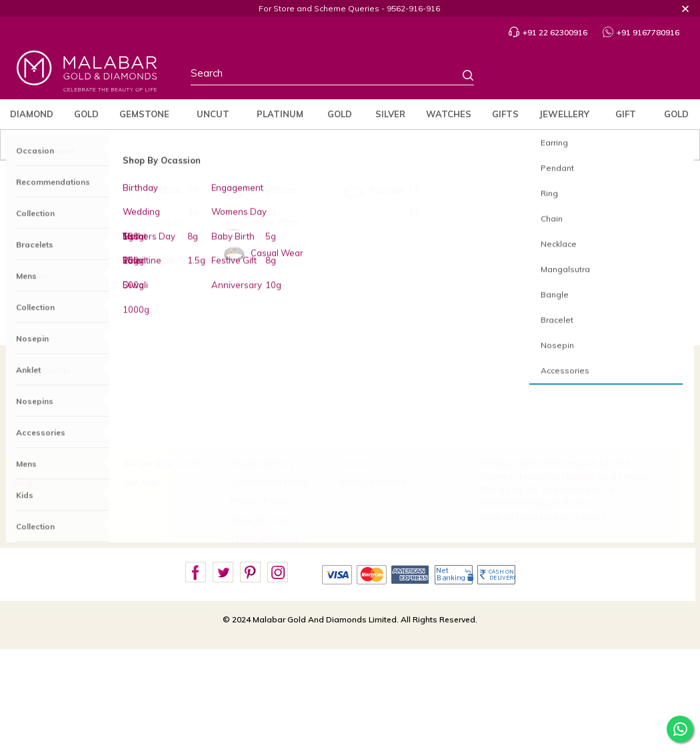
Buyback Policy (262, 426)
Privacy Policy (259, 500)
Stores (533, 76)
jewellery (564, 114)
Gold (86, 114)
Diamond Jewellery (270, 262)
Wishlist (637, 76)
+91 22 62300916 (548, 32)
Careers (355, 463)
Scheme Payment (392, 426)
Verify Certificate (372, 482)
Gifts (505, 114)
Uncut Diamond (213, 119)
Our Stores (35, 444)
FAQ (132, 407)
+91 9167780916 (641, 32)
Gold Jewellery (339, 262)
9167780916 (529, 424)
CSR (22, 463)
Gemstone (144, 114)
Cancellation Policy (270, 482)
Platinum (280, 114)
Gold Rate (676, 119)
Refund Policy (259, 407)
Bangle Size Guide (161, 463)
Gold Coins (339, 119)
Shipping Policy (262, 463)
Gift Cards (626, 119)
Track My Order (154, 426)
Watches (449, 114)
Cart (668, 76)
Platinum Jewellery (413, 262)
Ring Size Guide (156, 444)
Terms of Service (265, 538)
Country (568, 76)
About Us (32, 407)
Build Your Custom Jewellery (395, 407)
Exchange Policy (265, 444)
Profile (602, 76)
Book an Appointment (383, 444)
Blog (23, 482)
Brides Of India (43, 426)
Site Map (141, 482)
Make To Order (261, 520)
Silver (390, 114)
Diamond (32, 114)
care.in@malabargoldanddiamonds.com (563, 444)
